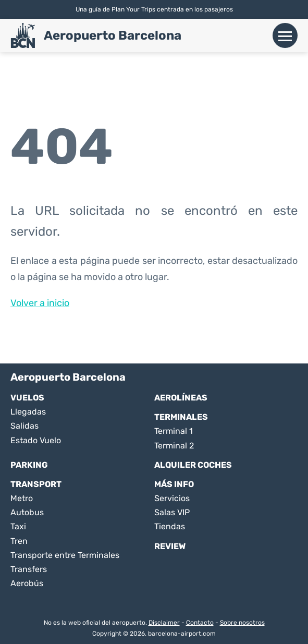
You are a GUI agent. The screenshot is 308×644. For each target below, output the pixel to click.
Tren (19, 541)
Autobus (27, 512)
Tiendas (170, 526)
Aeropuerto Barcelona (113, 35)
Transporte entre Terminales (65, 555)
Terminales (181, 417)
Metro (22, 498)
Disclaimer (164, 623)
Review (170, 546)
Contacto (200, 623)
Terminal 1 (174, 431)
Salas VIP (172, 512)
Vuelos (27, 398)
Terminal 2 (174, 446)
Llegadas (28, 412)
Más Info (174, 484)
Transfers (29, 569)
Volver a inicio (40, 303)
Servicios (172, 498)
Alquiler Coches (193, 465)
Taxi (18, 526)
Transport (36, 484)
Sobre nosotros (242, 623)
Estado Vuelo (36, 440)
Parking (29, 465)
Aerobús (27, 583)
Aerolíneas (181, 398)
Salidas (24, 426)
